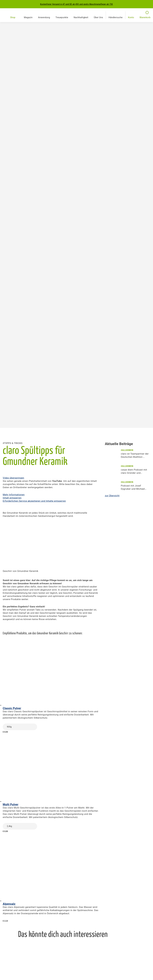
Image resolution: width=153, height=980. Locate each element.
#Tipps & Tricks (13, 443)
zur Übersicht (112, 496)
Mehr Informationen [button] (14, 495)
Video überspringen (13, 478)
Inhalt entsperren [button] (12, 498)
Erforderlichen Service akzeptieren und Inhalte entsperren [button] (34, 501)
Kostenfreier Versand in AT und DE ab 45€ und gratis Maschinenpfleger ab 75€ (77, 4)
